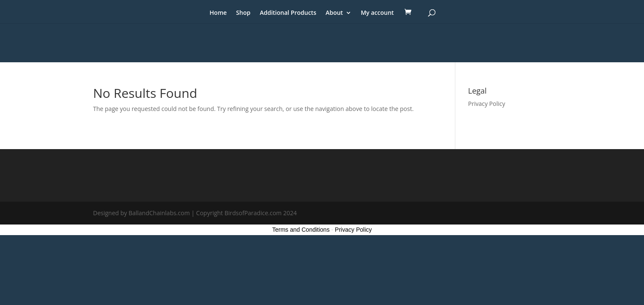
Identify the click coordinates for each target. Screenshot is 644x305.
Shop (243, 13)
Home (218, 13)
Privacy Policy (486, 104)
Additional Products (288, 13)
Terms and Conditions (301, 230)
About (334, 13)
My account (377, 13)
